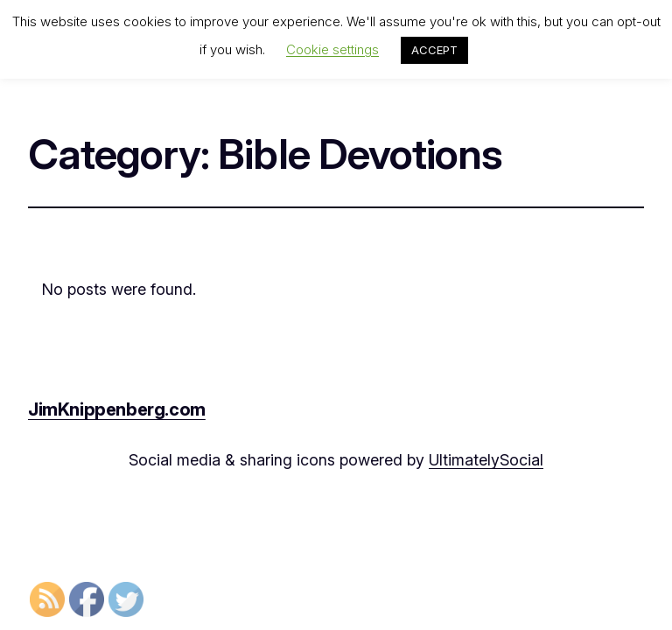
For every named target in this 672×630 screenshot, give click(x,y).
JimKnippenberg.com (117, 409)
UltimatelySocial (486, 460)
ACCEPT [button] (434, 50)
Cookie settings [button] (332, 49)
